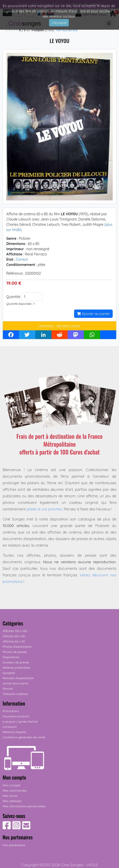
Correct (22, 259)
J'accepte (59, 23)
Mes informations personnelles (24, 806)
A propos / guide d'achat (20, 722)
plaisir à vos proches (44, 509)
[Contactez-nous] (26, 828)
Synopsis (9, 673)
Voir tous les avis (67, 30)
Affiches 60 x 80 (14, 636)
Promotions (11, 711)
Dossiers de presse (16, 662)
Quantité (13, 297)
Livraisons (10, 727)
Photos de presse (15, 652)
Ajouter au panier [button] (93, 314)
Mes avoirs (10, 796)
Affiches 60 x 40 (14, 641)
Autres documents (15, 683)
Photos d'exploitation (17, 647)
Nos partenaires (14, 845)
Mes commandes (15, 790)
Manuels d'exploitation (18, 678)
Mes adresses (12, 801)
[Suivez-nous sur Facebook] (7, 828)
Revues (8, 689)
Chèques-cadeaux (15, 694)
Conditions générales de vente (24, 737)
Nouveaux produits (16, 716)
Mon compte (12, 785)
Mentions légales (14, 732)
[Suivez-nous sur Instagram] (16, 828)
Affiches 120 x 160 (15, 631)
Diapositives (11, 657)
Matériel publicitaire (16, 668)
